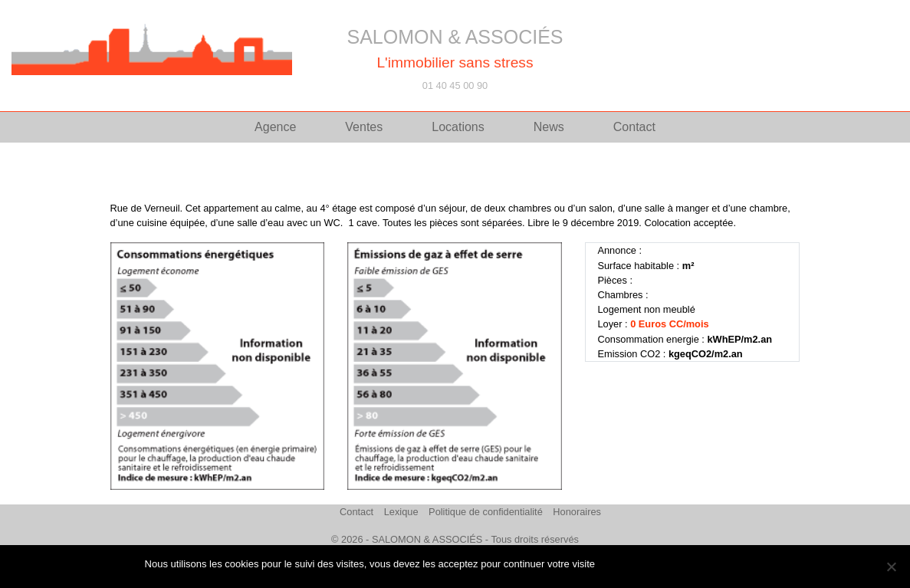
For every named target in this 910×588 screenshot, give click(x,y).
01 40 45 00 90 (455, 85)
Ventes (364, 127)
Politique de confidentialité (486, 512)
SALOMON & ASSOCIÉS (455, 37)
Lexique (401, 512)
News (549, 127)
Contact (634, 127)
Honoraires (577, 512)
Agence (275, 127)
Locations (458, 127)
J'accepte (623, 564)
